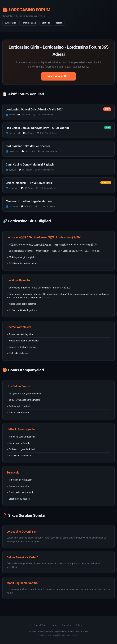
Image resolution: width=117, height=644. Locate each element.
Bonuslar (46, 23)
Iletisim (59, 23)
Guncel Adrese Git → (59, 76)
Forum (54, 625)
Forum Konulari (29, 23)
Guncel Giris (10, 23)
